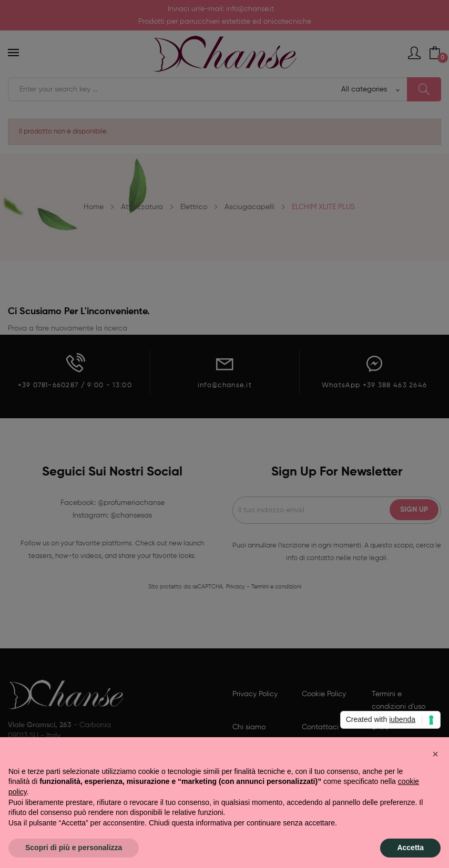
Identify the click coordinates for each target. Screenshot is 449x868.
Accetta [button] (410, 848)
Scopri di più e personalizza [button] (74, 848)
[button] (435, 754)
